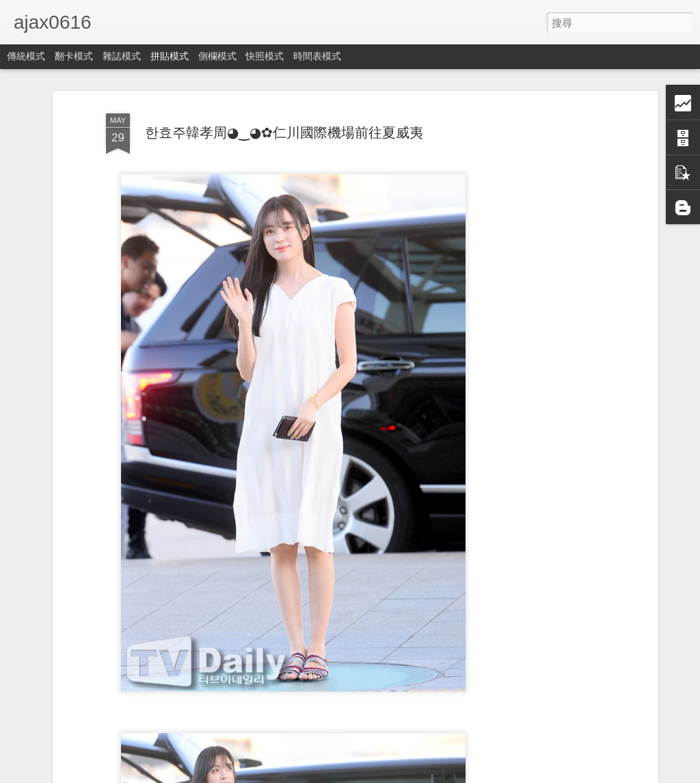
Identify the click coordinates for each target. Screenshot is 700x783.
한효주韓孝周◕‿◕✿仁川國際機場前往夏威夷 (284, 133)
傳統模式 (26, 56)
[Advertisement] (537, 322)
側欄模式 (217, 56)
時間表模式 (317, 56)
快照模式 (265, 56)
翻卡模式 (74, 56)
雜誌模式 (122, 56)
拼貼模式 (170, 56)
